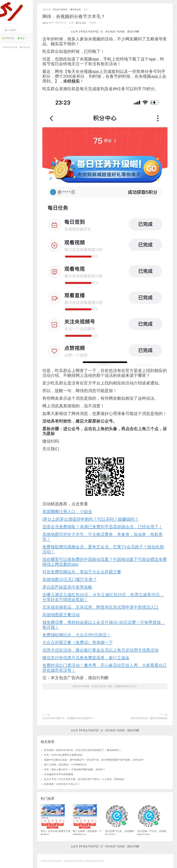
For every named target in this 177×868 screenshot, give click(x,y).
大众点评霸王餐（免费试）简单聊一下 (78, 642)
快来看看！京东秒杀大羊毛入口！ (62, 784)
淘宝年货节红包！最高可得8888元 (149, 718)
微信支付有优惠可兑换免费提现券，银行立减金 (86, 658)
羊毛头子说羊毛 (15, 10)
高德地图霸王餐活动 (61, 615)
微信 (21, 38)
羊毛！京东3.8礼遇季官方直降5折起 (63, 755)
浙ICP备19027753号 (95, 861)
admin (45, 23)
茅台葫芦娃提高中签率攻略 (67, 587)
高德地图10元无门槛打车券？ (70, 579)
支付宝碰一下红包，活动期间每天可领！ (152, 820)
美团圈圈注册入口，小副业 (67, 512)
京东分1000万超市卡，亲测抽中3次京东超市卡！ (69, 718)
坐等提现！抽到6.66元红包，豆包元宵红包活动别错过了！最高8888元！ (83, 750)
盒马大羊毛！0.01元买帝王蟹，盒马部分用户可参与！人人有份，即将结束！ (85, 779)
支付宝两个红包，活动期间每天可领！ (119, 820)
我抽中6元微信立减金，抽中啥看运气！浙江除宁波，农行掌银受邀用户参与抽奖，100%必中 (94, 760)
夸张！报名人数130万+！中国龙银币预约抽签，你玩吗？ (75, 769)
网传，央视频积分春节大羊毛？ (74, 16)
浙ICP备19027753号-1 (75, 861)
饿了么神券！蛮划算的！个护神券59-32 (65, 765)
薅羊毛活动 (25, 47)
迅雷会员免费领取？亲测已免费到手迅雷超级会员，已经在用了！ (103, 527)
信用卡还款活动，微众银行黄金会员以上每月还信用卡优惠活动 (100, 650)
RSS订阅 (8, 38)
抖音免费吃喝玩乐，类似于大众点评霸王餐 (82, 572)
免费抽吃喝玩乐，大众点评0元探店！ (77, 635)
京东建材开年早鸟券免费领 (59, 774)
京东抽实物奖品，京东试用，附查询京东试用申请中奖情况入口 (100, 607)
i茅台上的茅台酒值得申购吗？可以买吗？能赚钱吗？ (90, 519)
